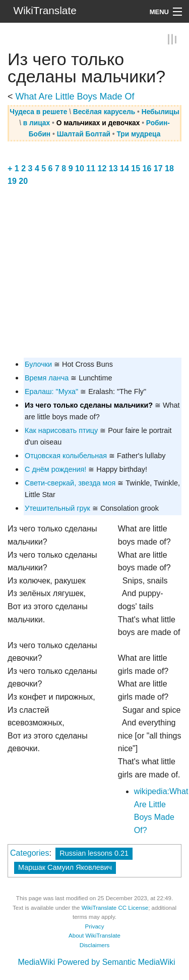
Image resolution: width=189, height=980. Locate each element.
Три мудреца (138, 134)
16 (147, 168)
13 (113, 168)
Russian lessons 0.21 (94, 853)
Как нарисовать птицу (61, 430)
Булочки (38, 364)
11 (91, 168)
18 (169, 168)
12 (102, 168)
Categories (29, 853)
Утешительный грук (57, 508)
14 (124, 168)
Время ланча (47, 378)
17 (158, 168)
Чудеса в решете (38, 112)
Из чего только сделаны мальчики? (89, 405)
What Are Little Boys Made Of (75, 96)
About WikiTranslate (94, 936)
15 (136, 168)
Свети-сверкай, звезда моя (70, 483)
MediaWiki (36, 962)
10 (80, 168)
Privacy (95, 926)
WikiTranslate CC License (115, 908)
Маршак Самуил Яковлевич (65, 867)
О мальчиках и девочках (98, 123)
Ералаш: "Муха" (51, 391)
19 (12, 181)
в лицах (37, 123)
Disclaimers (95, 945)
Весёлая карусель (104, 112)
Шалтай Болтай (84, 134)
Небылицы (161, 112)
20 (23, 181)
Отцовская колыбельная (66, 456)
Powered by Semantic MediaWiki (116, 962)
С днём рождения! (55, 469)
